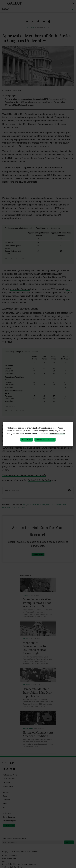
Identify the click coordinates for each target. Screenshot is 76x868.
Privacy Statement (57, 434)
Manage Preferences (45, 440)
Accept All (27, 440)
